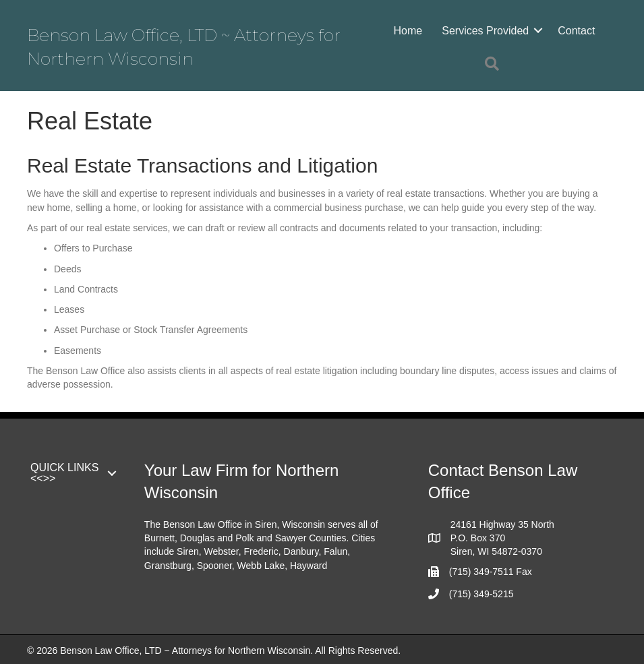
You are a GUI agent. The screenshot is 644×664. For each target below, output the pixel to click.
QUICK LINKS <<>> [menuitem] (64, 473)
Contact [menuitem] (576, 31)
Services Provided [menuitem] (485, 31)
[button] (538, 31)
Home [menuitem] (408, 31)
